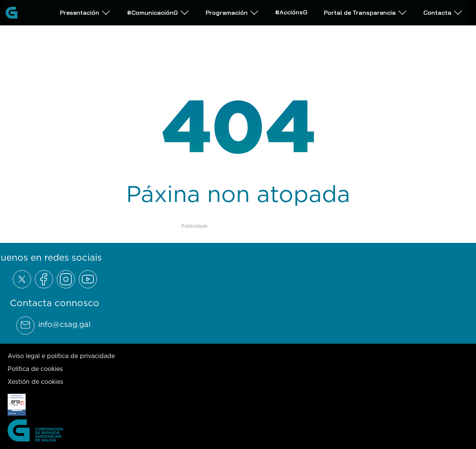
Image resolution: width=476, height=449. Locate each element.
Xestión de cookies (35, 382)
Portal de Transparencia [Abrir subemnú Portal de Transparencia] (365, 12)
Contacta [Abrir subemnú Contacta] (443, 12)
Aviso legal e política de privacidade (61, 356)
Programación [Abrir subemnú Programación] (232, 12)
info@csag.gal (64, 324)
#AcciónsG (291, 12)
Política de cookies (35, 369)
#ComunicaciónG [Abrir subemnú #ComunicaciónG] (158, 12)
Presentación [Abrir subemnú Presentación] (85, 12)
